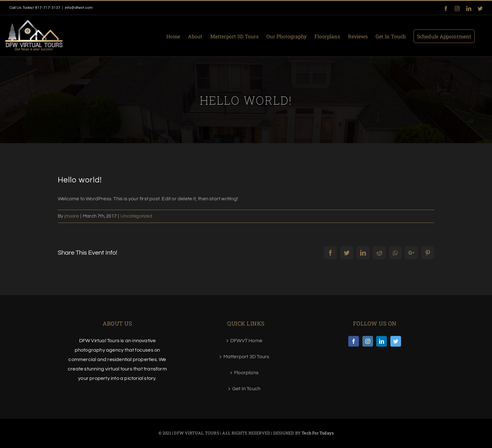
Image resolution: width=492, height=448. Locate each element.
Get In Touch (246, 389)
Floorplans (246, 373)
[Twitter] (396, 341)
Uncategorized (136, 216)
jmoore (72, 216)
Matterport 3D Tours (246, 357)
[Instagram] (368, 341)
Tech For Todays (318, 433)
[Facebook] (354, 341)
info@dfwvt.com (79, 8)
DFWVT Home (246, 341)
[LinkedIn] (382, 341)
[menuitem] (177, 36)
